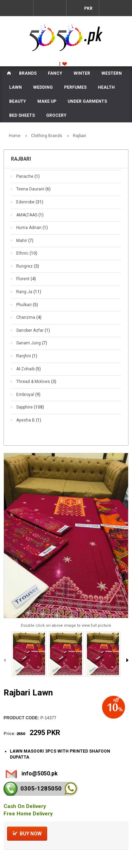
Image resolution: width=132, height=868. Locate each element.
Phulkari (27, 305)
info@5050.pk (40, 773)
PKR (88, 8)
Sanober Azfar (33, 330)
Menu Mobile (17, 8)
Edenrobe (30, 202)
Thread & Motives (36, 382)
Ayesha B (29, 420)
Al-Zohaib (29, 369)
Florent (26, 279)
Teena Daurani (33, 189)
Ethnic (27, 253)
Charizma (29, 317)
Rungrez (28, 266)
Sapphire (30, 407)
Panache (28, 176)
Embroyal (28, 395)
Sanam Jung (32, 343)
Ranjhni (27, 356)
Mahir (25, 241)
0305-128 (41, 788)
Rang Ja (29, 292)
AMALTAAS (30, 215)
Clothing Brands (47, 136)
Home (15, 136)
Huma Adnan (32, 228)
